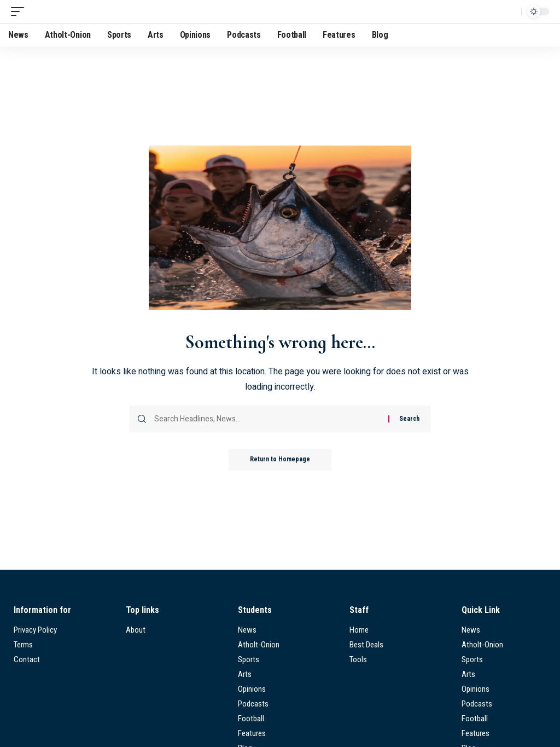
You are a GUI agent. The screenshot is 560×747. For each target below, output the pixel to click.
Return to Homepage (280, 460)
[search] (510, 11)
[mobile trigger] (20, 11)
